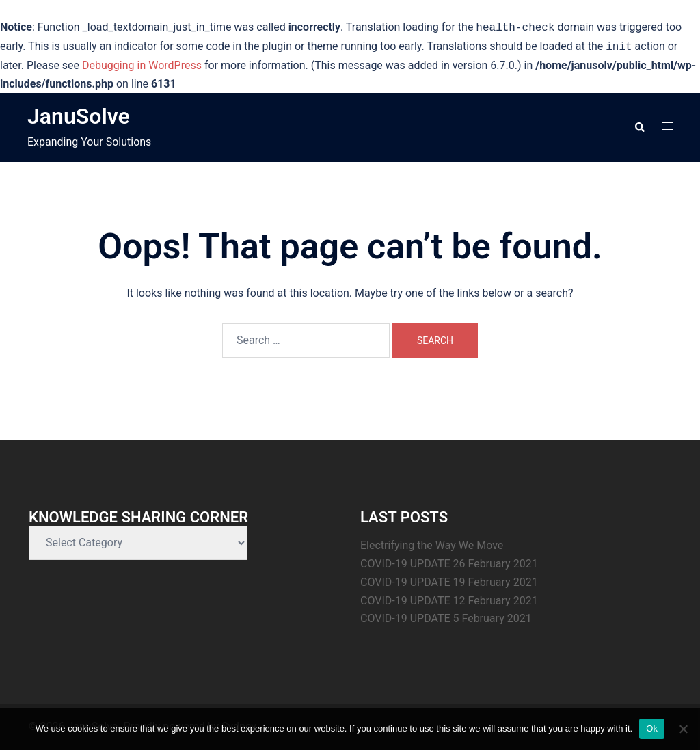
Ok (652, 728)
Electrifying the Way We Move (432, 545)
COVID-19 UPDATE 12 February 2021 (449, 601)
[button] (639, 128)
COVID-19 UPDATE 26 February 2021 (449, 564)
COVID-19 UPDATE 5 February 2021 (446, 618)
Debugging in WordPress (142, 65)
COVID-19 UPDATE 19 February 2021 (449, 582)
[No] (683, 729)
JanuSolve (79, 116)
